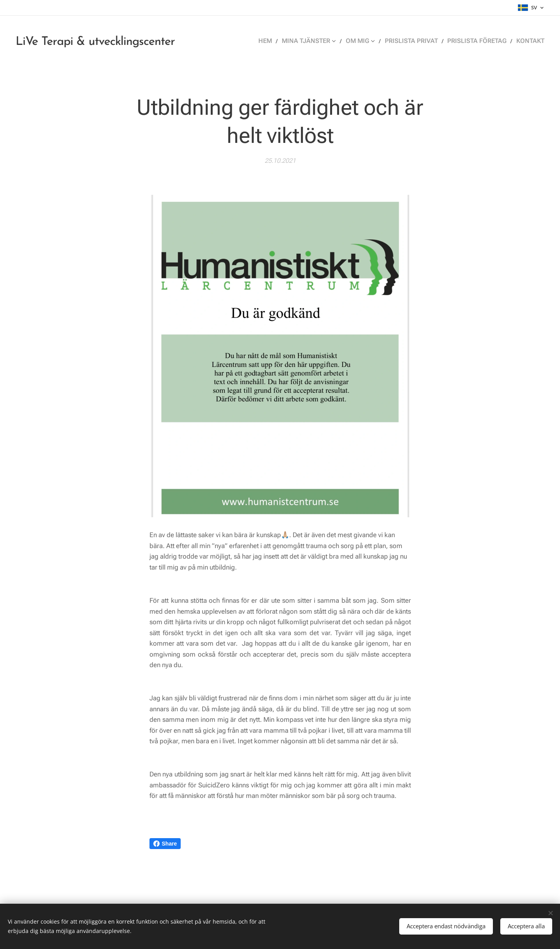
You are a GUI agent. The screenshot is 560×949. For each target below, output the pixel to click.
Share (165, 844)
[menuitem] (280, 41)
